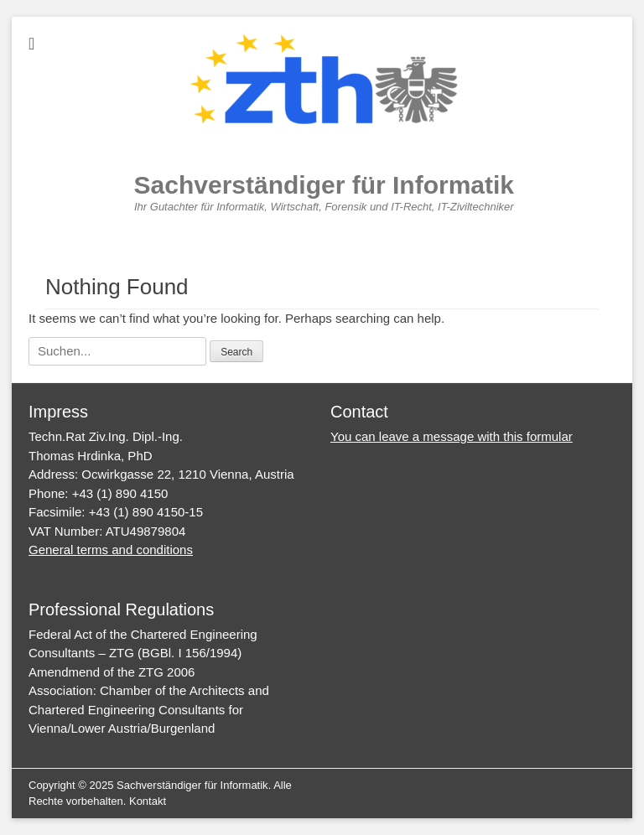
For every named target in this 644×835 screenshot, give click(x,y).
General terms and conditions (111, 550)
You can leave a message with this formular (452, 436)
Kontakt (148, 801)
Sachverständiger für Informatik (324, 185)
